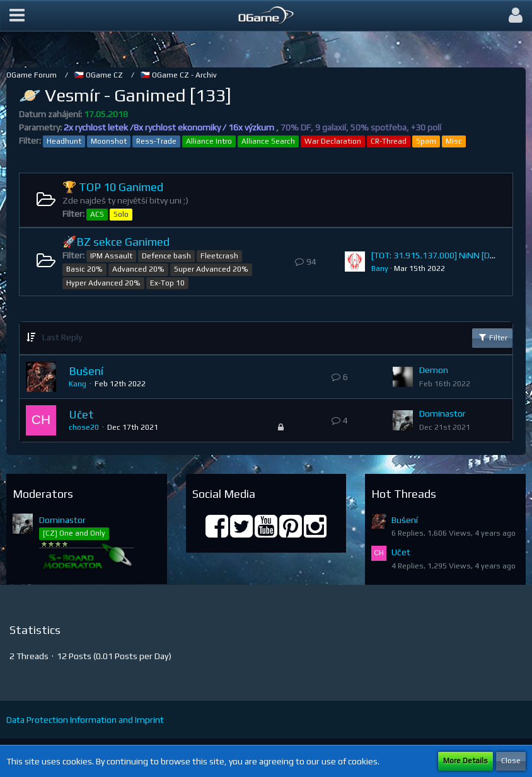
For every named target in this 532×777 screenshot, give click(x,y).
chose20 (84, 427)
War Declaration (333, 141)
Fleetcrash (219, 256)
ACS (97, 214)
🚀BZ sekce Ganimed (116, 242)
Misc (454, 141)
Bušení (86, 371)
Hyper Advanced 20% (103, 283)
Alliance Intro (209, 141)
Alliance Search (268, 141)
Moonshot (109, 141)
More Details (465, 761)
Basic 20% (84, 269)
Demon (434, 370)
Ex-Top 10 (167, 283)
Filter (492, 337)
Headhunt (64, 141)
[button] (17, 16)
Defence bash (166, 256)
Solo (121, 214)
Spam (426, 141)
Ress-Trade (156, 141)
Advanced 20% (138, 269)
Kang (78, 384)
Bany (380, 268)
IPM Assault (111, 256)
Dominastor (442, 413)
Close (511, 761)
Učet (81, 414)
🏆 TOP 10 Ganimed (113, 187)
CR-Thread (389, 141)
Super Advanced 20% (211, 269)
